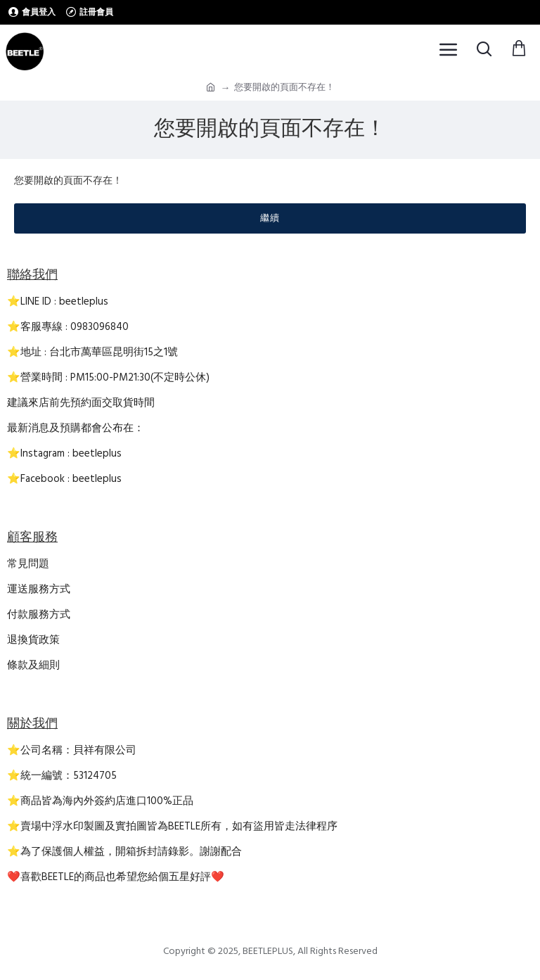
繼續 (270, 218)
